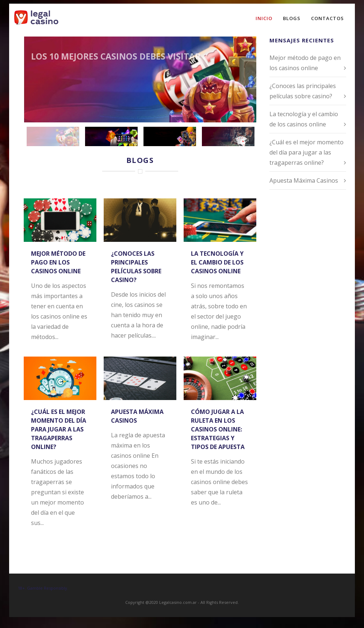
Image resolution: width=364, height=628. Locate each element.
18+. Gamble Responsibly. (43, 588)
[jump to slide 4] (228, 136)
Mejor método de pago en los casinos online (58, 262)
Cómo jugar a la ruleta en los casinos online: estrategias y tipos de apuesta (218, 429)
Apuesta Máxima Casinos (304, 180)
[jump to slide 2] (111, 136)
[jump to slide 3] (170, 136)
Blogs (292, 18)
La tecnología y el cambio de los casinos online (217, 262)
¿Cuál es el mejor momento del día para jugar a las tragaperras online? (59, 429)
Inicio (264, 18)
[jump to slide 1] (53, 136)
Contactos (327, 18)
